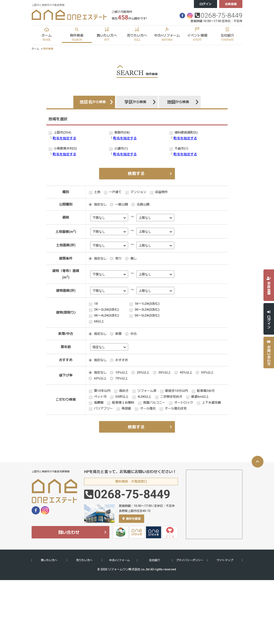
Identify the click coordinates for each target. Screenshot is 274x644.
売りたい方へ (84, 560)
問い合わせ (69, 532)
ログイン (205, 4)
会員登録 (231, 4)
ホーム (35, 49)
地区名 (93, 102)
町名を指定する (64, 138)
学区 (135, 102)
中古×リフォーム (120, 560)
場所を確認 (132, 519)
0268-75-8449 (222, 15)
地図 (178, 102)
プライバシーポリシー (190, 560)
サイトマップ (225, 560)
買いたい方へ (49, 560)
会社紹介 (154, 560)
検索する (136, 174)
